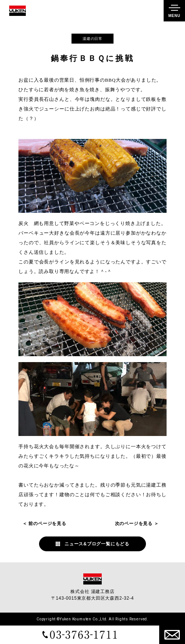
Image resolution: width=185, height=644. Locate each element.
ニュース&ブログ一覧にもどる (97, 544)
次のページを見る (134, 524)
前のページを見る (47, 524)
